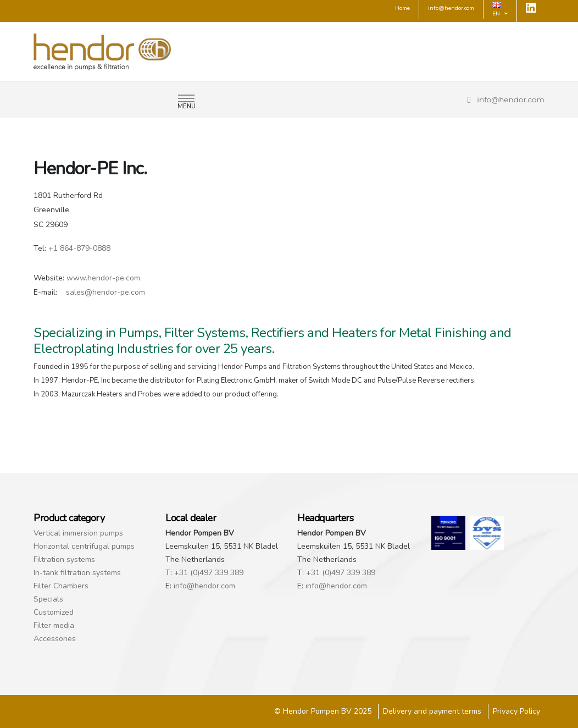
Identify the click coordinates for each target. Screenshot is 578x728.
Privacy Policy (516, 711)
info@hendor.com (511, 100)
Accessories (55, 639)
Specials (48, 599)
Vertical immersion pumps (78, 533)
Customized (54, 612)
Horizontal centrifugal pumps (84, 546)
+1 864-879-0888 (79, 248)
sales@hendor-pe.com (105, 292)
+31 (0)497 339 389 (209, 573)
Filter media (54, 625)
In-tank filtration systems (77, 573)
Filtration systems (64, 559)
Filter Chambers (61, 586)
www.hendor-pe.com (103, 278)
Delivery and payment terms (432, 711)
